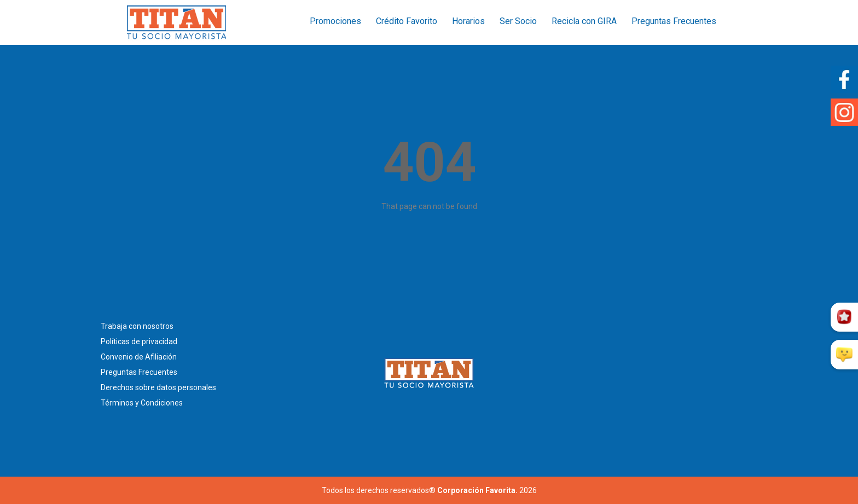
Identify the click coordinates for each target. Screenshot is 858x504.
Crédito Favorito (407, 21)
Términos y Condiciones (142, 403)
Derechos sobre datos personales (158, 387)
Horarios (468, 21)
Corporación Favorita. (477, 490)
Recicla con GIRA (584, 21)
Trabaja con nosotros (137, 326)
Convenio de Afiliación (139, 357)
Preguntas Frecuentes (674, 21)
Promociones (335, 21)
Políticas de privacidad (139, 341)
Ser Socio (518, 21)
